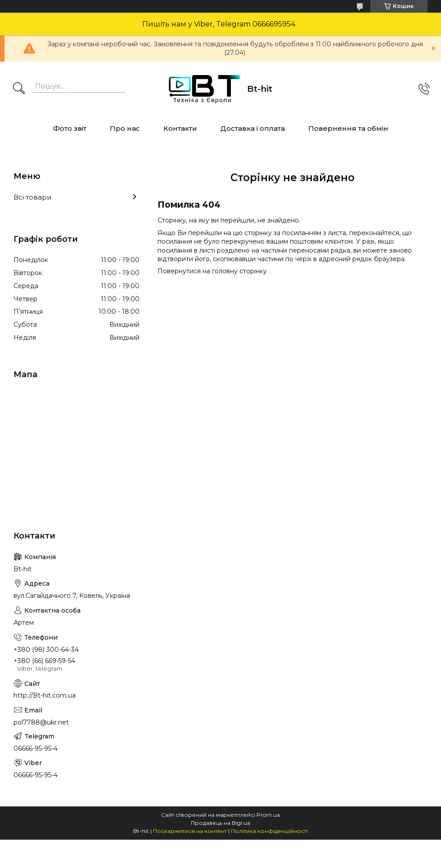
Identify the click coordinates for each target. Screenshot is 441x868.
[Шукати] (19, 89)
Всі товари (32, 197)
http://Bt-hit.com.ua (45, 695)
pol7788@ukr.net (41, 722)
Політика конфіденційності (269, 831)
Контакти (180, 128)
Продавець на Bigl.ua (220, 823)
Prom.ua (268, 815)
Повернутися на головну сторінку (212, 271)
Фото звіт (70, 128)
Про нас (125, 128)
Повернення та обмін (348, 128)
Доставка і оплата (253, 128)
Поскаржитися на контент (190, 831)
